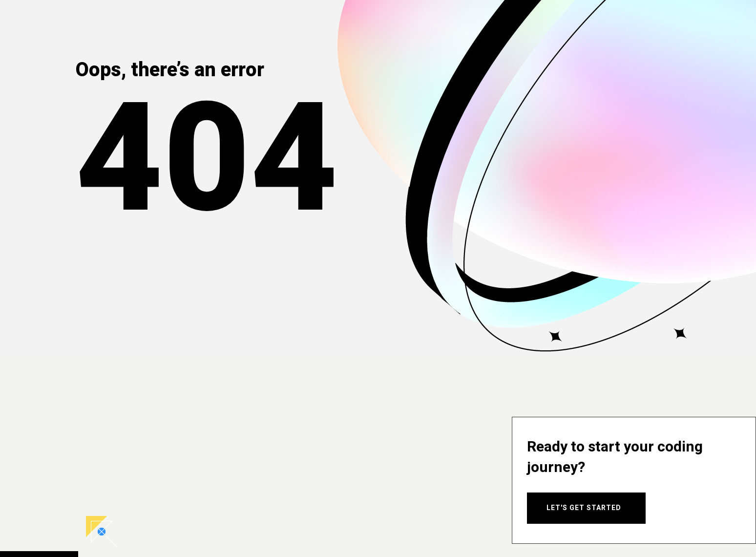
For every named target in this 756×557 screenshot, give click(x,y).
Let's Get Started (584, 508)
